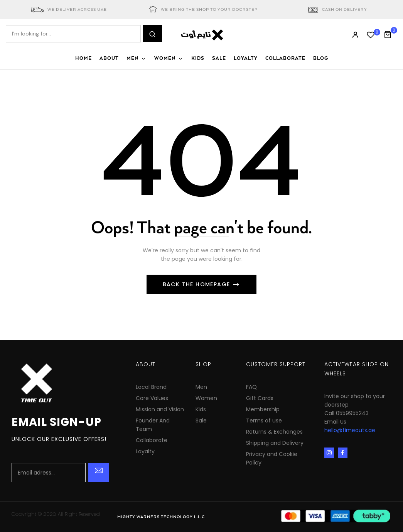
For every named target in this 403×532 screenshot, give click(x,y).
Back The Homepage (197, 284)
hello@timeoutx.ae (350, 430)
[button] (390, 34)
